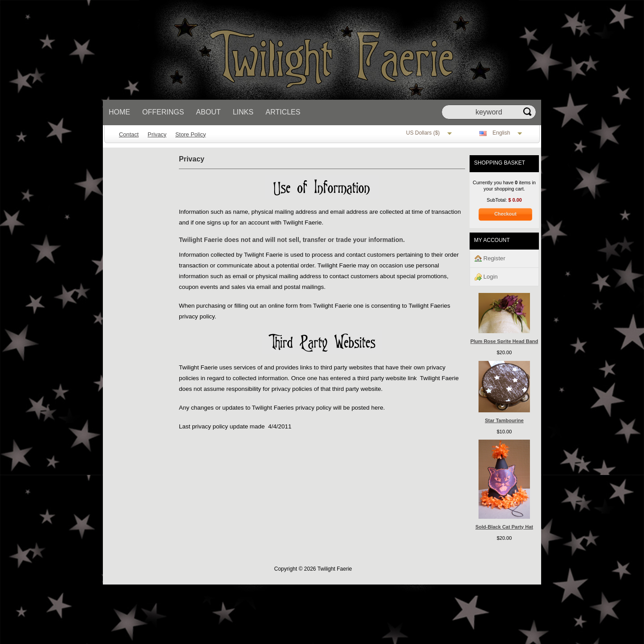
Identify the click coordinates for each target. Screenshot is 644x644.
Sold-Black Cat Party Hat (504, 527)
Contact (129, 134)
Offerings (163, 112)
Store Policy (191, 134)
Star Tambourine (504, 420)
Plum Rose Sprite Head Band (504, 341)
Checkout (505, 214)
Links (243, 112)
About (208, 112)
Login (486, 277)
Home (119, 112)
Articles (283, 112)
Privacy (157, 134)
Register (490, 259)
